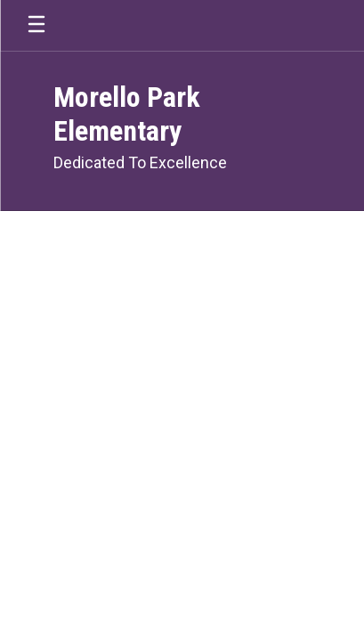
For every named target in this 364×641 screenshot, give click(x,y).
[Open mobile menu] (36, 25)
